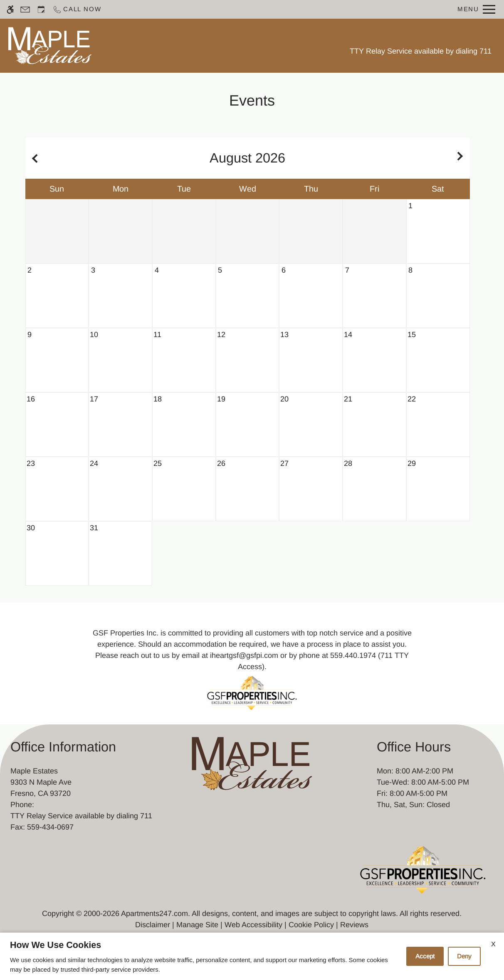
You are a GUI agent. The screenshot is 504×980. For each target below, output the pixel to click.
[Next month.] (462, 158)
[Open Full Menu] (476, 9)
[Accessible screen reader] (10, 9)
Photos (283, 45)
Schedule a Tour (171, 45)
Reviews (354, 925)
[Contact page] (25, 9)
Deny (464, 956)
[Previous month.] (34, 158)
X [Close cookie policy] (493, 944)
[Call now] (77, 9)
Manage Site (197, 925)
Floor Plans (236, 45)
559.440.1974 (353, 655)
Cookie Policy (311, 925)
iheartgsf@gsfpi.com (244, 655)
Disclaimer (153, 925)
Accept (425, 956)
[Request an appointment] (41, 9)
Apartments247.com (154, 914)
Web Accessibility (253, 925)
